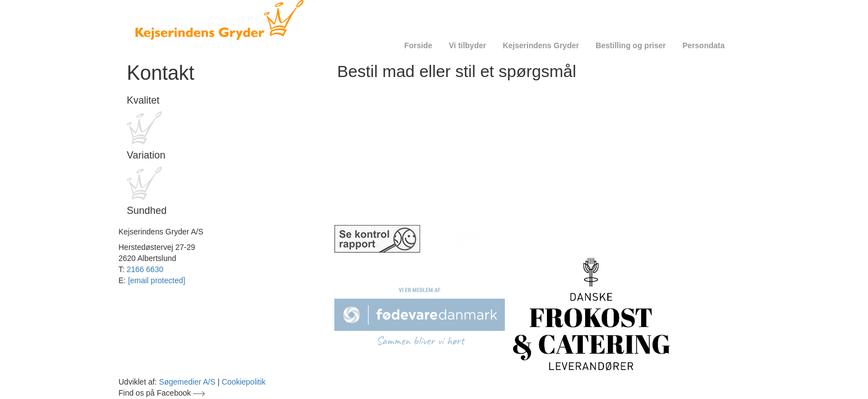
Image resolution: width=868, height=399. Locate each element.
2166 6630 (145, 269)
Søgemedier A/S (187, 382)
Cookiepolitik (244, 382)
